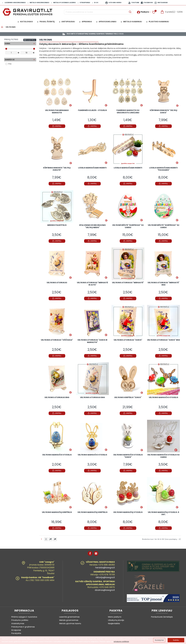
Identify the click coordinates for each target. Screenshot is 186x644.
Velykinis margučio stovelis (163, 399)
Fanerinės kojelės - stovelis (92, 112)
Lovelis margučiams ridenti (92, 169)
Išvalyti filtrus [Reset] (31, 42)
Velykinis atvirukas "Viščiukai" (57, 342)
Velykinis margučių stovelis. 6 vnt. (163, 515)
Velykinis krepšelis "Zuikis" (128, 399)
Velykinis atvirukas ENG (57, 399)
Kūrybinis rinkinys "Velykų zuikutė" (57, 171)
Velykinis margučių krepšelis (57, 514)
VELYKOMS (11, 27)
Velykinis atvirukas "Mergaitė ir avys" (92, 285)
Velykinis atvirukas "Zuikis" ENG (164, 342)
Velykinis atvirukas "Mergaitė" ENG (164, 285)
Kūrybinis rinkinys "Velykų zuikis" (164, 113)
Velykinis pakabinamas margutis (57, 113)
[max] (26, 54)
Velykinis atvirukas (57, 284)
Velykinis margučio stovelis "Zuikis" (128, 458)
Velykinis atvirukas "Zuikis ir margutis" (92, 343)
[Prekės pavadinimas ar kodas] (130, 12)
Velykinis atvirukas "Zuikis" (128, 342)
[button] (57, 128)
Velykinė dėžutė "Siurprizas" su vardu (128, 228)
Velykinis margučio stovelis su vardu (163, 458)
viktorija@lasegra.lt (105, 579)
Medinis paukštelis (57, 227)
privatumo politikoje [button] (121, 641)
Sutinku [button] (176, 640)
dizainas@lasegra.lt (105, 592)
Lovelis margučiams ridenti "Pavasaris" (163, 171)
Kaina (7, 45)
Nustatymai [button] (159, 640)
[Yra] (6, 66)
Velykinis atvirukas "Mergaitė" (128, 284)
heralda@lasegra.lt (105, 569)
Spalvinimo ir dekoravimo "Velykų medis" (92, 228)
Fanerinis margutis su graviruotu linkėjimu (128, 113)
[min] (11, 54)
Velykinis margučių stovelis (128, 514)
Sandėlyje (10, 61)
